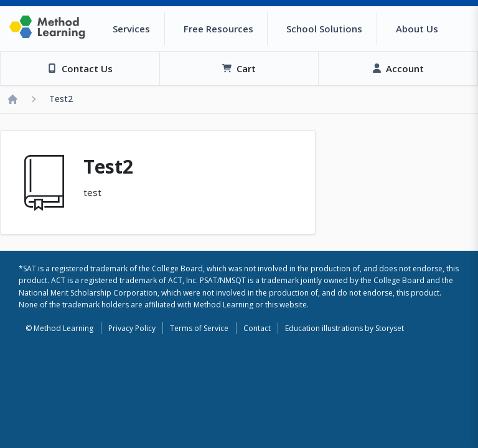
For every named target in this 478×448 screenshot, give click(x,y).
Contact (257, 328)
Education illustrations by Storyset (344, 328)
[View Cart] (239, 68)
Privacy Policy (132, 328)
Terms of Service (199, 328)
